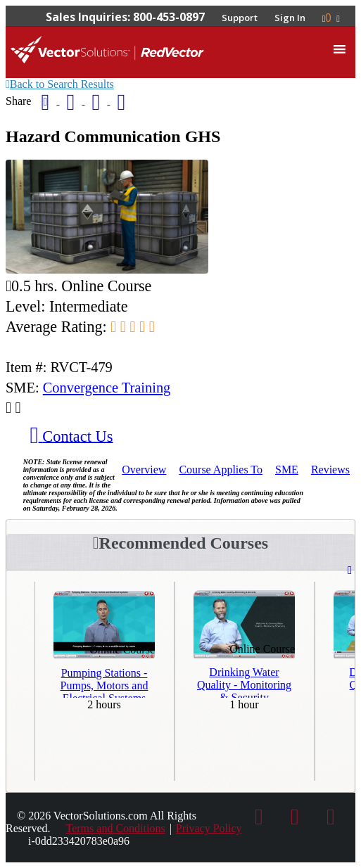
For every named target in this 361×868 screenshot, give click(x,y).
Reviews (330, 470)
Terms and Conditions (116, 828)
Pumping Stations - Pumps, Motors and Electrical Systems (104, 682)
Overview (144, 470)
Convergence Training (107, 388)
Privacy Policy (209, 828)
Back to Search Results (60, 84)
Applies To (221, 470)
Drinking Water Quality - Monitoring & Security (244, 682)
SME (287, 470)
